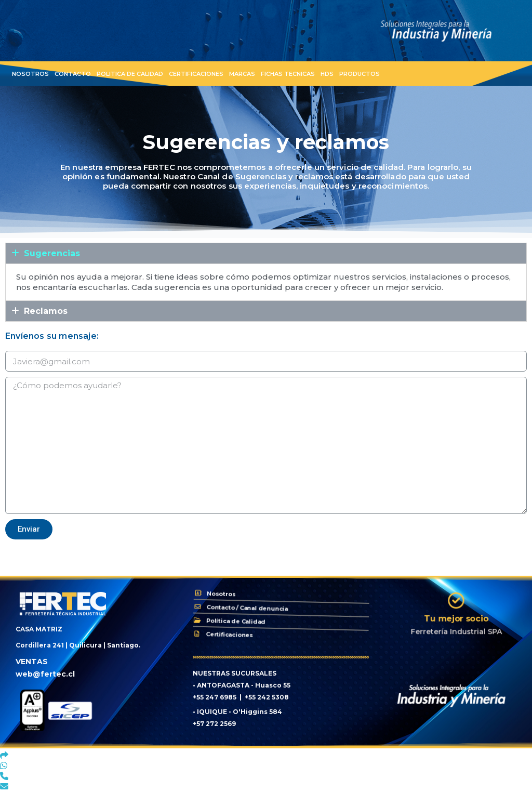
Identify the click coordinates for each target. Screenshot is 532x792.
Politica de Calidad (130, 74)
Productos (360, 74)
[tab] (266, 253)
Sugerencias (52, 253)
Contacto (73, 74)
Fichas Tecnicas (288, 74)
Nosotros (30, 74)
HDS (327, 74)
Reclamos (46, 311)
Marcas (242, 74)
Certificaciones (196, 74)
